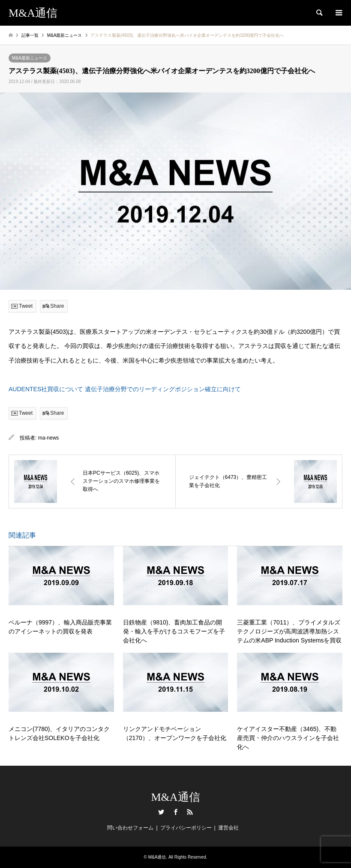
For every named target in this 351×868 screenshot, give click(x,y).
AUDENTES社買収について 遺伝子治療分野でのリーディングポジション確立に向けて (125, 389)
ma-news (49, 438)
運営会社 (228, 828)
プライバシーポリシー (186, 828)
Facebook (176, 812)
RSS (190, 812)
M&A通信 (175, 797)
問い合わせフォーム (130, 828)
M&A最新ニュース (30, 58)
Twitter (161, 812)
